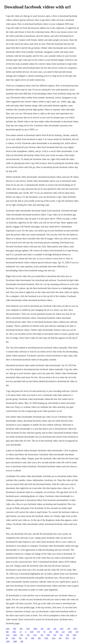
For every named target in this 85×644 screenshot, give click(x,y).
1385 (32, 638)
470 (38, 632)
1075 (67, 638)
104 (20, 638)
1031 (75, 629)
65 (44, 632)
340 (21, 629)
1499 (8, 641)
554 (55, 635)
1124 (53, 638)
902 (39, 638)
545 (61, 635)
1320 (46, 638)
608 (48, 635)
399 (57, 632)
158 (68, 635)
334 (77, 632)
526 (48, 629)
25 (20, 632)
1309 (74, 635)
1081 (8, 629)
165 (28, 635)
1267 (62, 629)
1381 (70, 632)
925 (22, 635)
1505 (32, 632)
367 (60, 638)
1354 (13, 638)
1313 (35, 635)
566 (7, 632)
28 (26, 638)
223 (63, 632)
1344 (15, 635)
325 (42, 635)
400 (14, 629)
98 (7, 638)
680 (22, 641)
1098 (15, 641)
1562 (14, 632)
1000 (35, 629)
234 (42, 629)
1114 (8, 635)
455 (50, 632)
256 (55, 629)
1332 (28, 629)
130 (69, 629)
